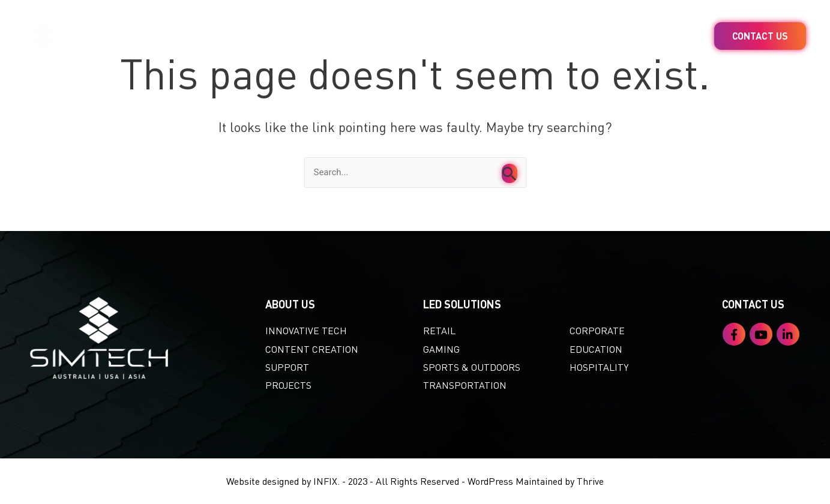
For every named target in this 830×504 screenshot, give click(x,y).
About (670, 36)
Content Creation (463, 36)
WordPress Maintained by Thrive (536, 481)
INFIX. (326, 481)
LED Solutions (333, 36)
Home (233, 36)
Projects (581, 36)
